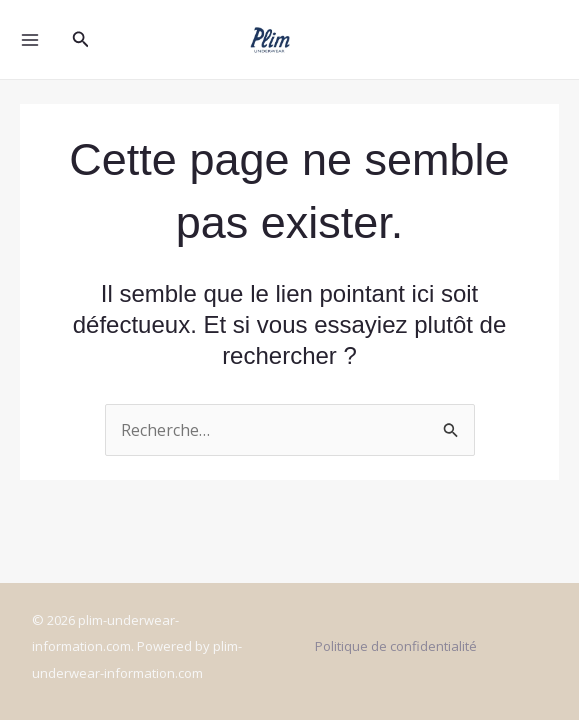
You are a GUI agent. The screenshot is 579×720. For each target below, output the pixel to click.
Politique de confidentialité (396, 646)
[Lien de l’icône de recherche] (81, 40)
